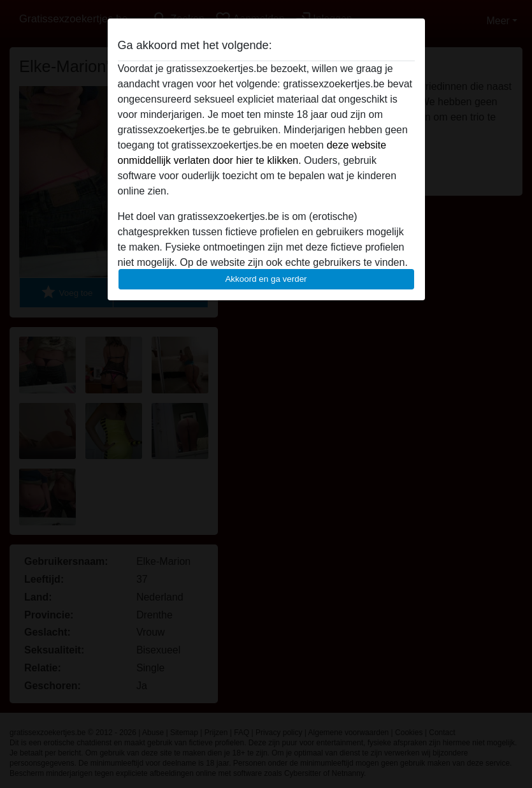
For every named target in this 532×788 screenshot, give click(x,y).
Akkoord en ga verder (266, 279)
